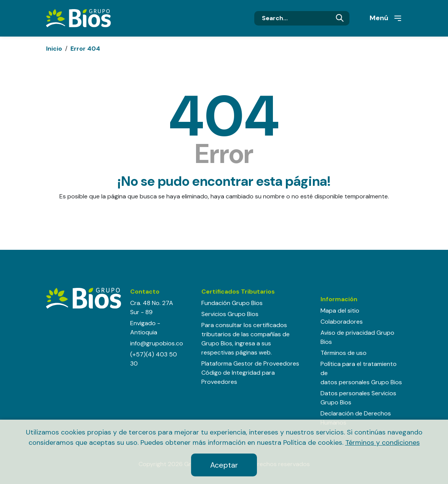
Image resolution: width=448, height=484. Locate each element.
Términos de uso (344, 353)
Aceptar (224, 465)
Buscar (340, 18)
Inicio (54, 49)
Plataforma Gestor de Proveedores (250, 363)
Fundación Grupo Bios (232, 303)
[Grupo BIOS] (78, 18)
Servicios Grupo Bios (230, 314)
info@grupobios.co (157, 343)
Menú (386, 18)
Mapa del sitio (340, 311)
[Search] (302, 18)
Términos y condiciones (383, 442)
